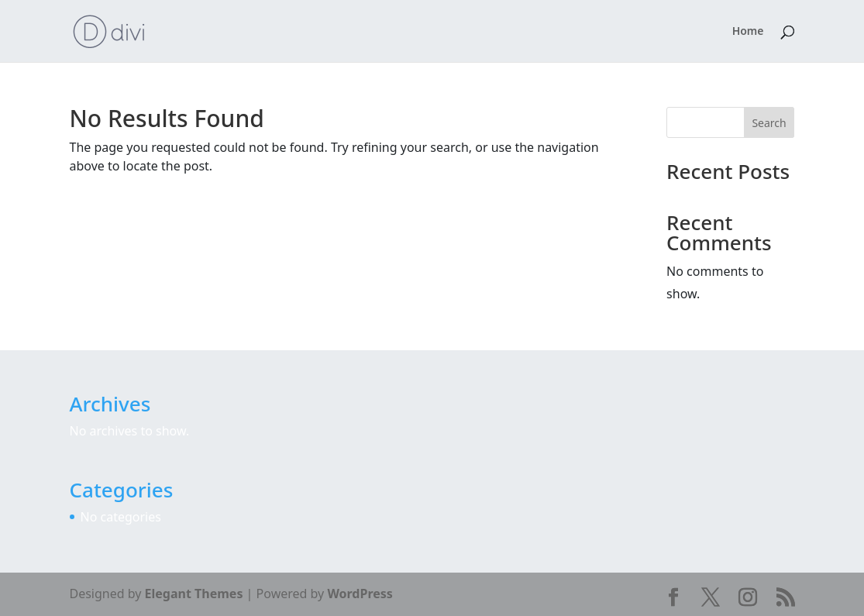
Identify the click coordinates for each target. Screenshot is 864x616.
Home (748, 32)
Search (769, 123)
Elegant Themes (194, 594)
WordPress (360, 594)
